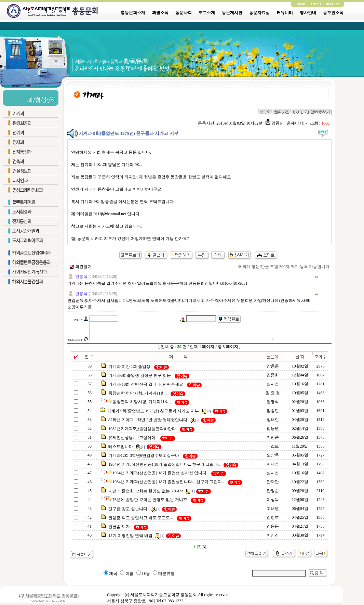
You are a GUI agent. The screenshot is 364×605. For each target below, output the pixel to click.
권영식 (273, 405)
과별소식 (160, 13)
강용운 (273, 369)
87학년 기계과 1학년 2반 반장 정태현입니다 (148, 423)
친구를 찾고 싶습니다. (128, 512)
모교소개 (207, 13)
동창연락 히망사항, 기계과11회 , (138, 396)
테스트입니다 (121, 450)
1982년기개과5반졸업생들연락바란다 (142, 432)
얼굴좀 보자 (119, 530)
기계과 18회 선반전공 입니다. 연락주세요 (146, 387)
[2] (199, 550)
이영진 (273, 538)
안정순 (273, 494)
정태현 (273, 423)
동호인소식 (333, 13)
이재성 (273, 467)
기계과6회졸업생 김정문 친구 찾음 (140, 378)
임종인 (275, 123)
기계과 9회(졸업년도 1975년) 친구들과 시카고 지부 (153, 414)
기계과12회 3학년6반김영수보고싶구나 (144, 459)
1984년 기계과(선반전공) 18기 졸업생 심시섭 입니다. (160, 476)
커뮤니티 (285, 13)
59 (179, 350)
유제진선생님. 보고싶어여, (132, 441)
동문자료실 (259, 13)
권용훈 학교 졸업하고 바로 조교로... (141, 521)
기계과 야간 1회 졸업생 (129, 370)
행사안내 (308, 13)
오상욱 (273, 458)
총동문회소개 (133, 13)
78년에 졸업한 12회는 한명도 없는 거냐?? (146, 494)
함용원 (273, 432)
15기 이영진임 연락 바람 (130, 539)
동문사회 (184, 13)
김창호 (273, 520)
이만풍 (273, 440)
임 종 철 (273, 396)
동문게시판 (232, 13)
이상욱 (273, 503)
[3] (204, 550)
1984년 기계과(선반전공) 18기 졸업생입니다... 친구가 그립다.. (164, 467)
